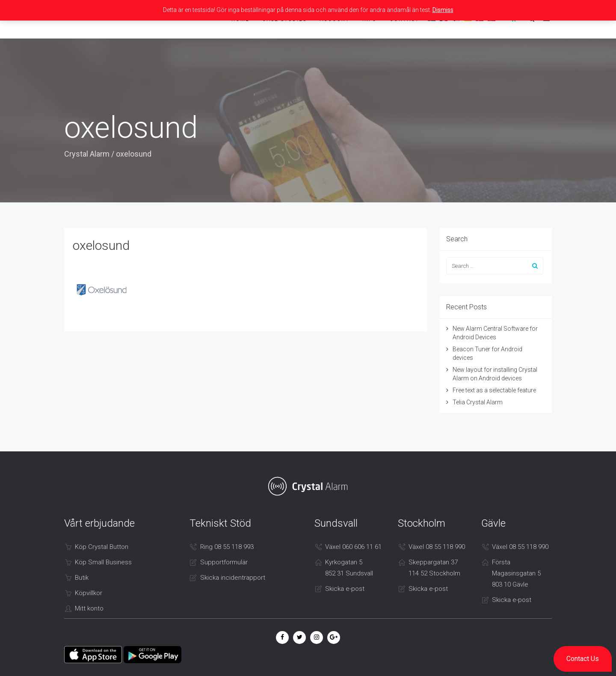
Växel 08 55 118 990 (437, 547)
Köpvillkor (89, 593)
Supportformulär (224, 562)
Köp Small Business (103, 562)
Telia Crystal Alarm (478, 402)
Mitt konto (89, 608)
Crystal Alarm (87, 154)
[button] (583, 659)
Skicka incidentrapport (233, 578)
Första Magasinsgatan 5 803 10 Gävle (516, 573)
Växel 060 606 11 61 (353, 547)
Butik (82, 578)
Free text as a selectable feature (494, 390)
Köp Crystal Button (102, 547)
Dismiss (443, 10)
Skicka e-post (345, 589)
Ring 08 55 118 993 (227, 547)
